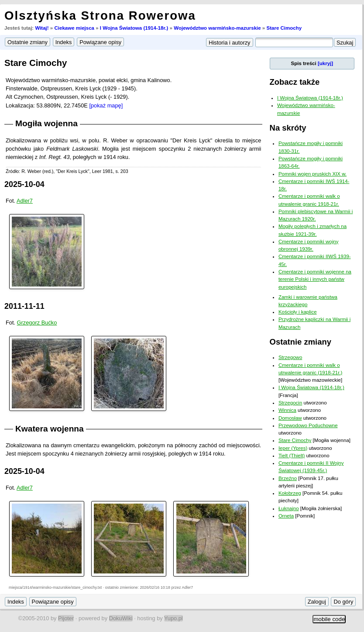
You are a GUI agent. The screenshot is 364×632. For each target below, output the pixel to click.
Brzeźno (288, 478)
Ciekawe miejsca (74, 28)
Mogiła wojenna (46, 123)
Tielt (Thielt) (292, 456)
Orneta (286, 516)
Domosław (290, 418)
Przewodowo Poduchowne (308, 425)
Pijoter (66, 618)
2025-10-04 (24, 184)
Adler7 (25, 201)
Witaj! (42, 28)
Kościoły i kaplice (298, 312)
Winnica (287, 410)
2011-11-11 (24, 306)
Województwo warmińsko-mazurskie (217, 28)
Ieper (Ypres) (293, 448)
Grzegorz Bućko (37, 323)
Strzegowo (290, 357)
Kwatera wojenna (50, 429)
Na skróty (288, 128)
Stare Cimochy (284, 28)
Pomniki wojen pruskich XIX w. (312, 174)
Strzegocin (290, 403)
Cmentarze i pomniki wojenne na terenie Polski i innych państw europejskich (315, 279)
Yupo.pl (173, 618)
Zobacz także (295, 82)
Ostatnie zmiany (300, 342)
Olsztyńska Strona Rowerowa (100, 16)
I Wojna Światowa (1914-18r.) (134, 28)
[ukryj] (325, 63)
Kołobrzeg (290, 493)
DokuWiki (121, 618)
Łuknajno (289, 508)
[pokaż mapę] (106, 105)
